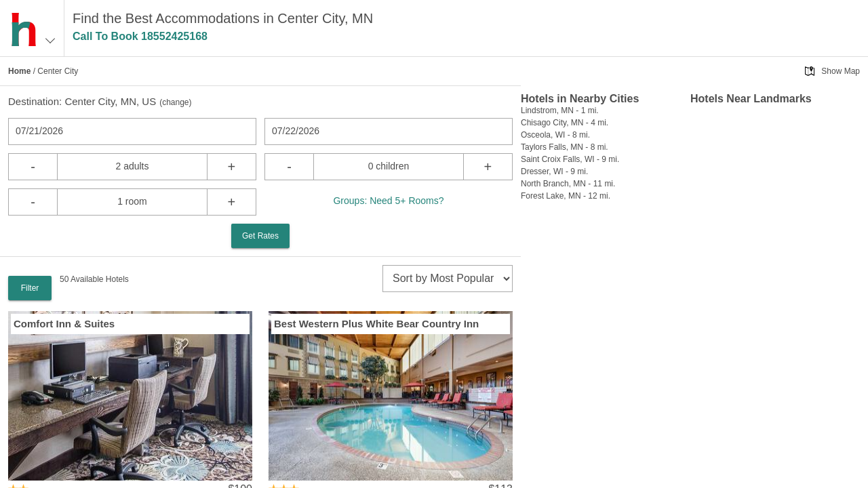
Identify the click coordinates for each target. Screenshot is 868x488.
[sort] (448, 279)
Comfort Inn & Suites (64, 324)
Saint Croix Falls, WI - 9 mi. (570, 159)
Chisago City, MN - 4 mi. (565, 123)
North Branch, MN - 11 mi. (568, 184)
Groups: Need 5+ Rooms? (388, 201)
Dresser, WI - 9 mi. (554, 171)
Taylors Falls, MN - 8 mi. (565, 147)
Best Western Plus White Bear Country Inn (376, 324)
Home (19, 71)
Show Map (841, 71)
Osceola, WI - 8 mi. (555, 135)
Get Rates (260, 236)
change (175, 102)
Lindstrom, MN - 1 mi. (560, 110)
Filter (30, 288)
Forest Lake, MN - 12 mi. (566, 196)
